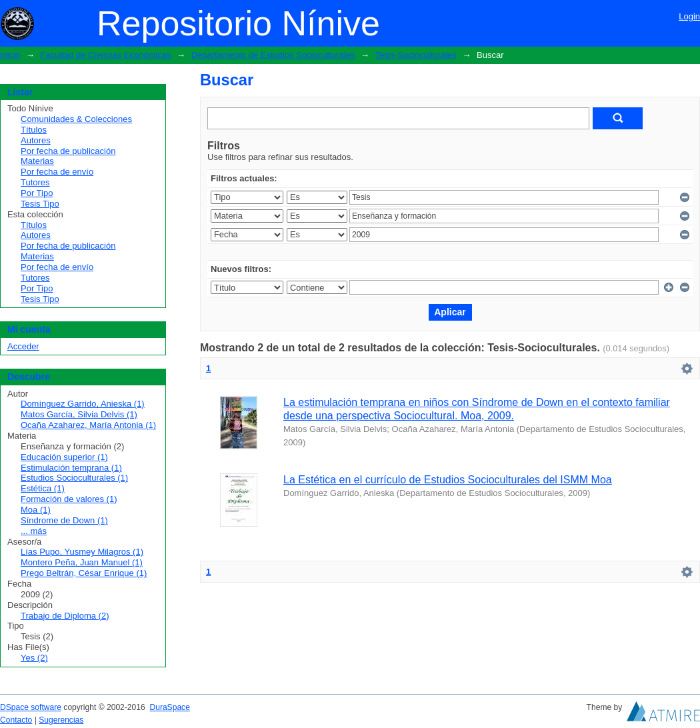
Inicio (10, 55)
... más (34, 531)
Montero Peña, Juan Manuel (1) (82, 562)
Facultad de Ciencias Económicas (106, 55)
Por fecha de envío (57, 172)
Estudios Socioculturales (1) (74, 478)
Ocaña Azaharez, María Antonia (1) (88, 425)
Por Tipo (37, 193)
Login (689, 16)
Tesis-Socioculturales (416, 55)
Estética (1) (43, 488)
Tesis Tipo (40, 204)
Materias (37, 161)
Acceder (23, 346)
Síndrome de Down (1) (64, 520)
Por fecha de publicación (68, 151)
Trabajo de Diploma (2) (65, 616)
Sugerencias (61, 720)
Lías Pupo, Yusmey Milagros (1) (82, 552)
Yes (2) (34, 658)
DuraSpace (169, 707)
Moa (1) (36, 510)
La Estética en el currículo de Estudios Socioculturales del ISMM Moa (448, 480)
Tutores (35, 182)
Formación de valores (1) (69, 499)
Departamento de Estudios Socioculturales (273, 55)
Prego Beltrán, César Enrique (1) (84, 573)
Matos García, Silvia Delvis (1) (79, 414)
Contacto (16, 720)
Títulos (34, 130)
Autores (36, 140)
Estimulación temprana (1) (71, 468)
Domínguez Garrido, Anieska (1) (83, 404)
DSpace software (31, 707)
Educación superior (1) (64, 457)
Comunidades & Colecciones (76, 119)
